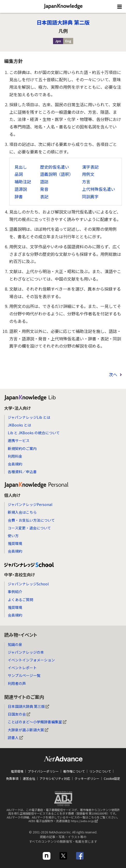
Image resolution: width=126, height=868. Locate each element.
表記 (44, 196)
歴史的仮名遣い (55, 167)
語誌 (44, 182)
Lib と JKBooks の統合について (34, 433)
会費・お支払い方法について (31, 520)
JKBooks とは (19, 425)
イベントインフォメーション (31, 660)
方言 (86, 182)
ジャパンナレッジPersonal (30, 504)
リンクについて (100, 771)
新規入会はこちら (22, 512)
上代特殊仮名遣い (99, 189)
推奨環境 (15, 543)
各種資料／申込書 (22, 472)
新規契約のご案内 (22, 448)
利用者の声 (17, 683)
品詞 (19, 174)
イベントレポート (22, 668)
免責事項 (12, 778)
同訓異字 (90, 196)
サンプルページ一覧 (24, 675)
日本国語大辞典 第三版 (28, 706)
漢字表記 (90, 167)
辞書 (19, 196)
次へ (113, 374)
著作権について (74, 771)
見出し (21, 167)
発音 (44, 189)
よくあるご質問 (20, 600)
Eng (68, 41)
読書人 (15, 738)
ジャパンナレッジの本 (26, 652)
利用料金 (15, 456)
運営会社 (29, 778)
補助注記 (23, 182)
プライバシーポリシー (43, 771)
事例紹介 (15, 592)
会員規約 (15, 464)
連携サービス (19, 440)
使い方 (13, 536)
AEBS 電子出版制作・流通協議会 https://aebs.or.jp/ (64, 822)
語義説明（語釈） (57, 174)
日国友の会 (19, 714)
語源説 (21, 189)
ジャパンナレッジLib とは (29, 417)
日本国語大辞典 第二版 (63, 22)
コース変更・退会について (29, 528)
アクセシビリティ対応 (55, 778)
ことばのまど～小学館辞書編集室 (37, 722)
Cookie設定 (112, 778)
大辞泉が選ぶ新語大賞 (28, 730)
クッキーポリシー (87, 778)
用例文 (88, 174)
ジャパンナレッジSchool (28, 584)
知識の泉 (15, 644)
